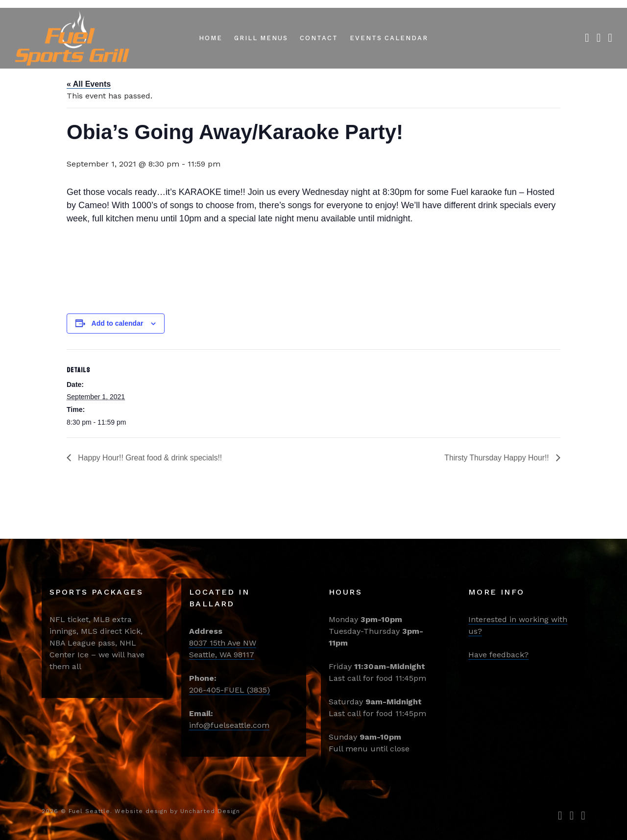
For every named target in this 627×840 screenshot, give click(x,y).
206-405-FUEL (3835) (229, 690)
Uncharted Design (210, 811)
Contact (319, 38)
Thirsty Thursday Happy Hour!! (497, 458)
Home (211, 38)
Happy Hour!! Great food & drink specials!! (150, 458)
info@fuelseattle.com (229, 725)
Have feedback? (498, 655)
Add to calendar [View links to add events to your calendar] (118, 323)
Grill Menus (261, 38)
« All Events (89, 84)
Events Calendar (389, 38)
